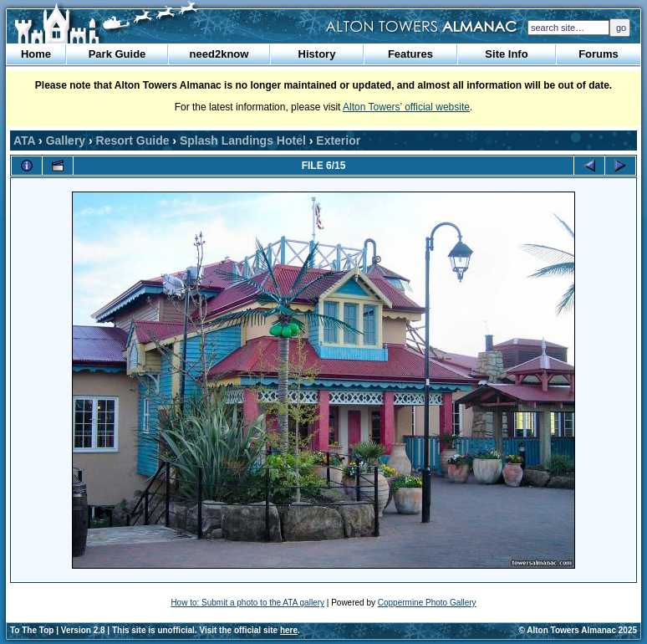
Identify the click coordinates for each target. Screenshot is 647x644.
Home (36, 54)
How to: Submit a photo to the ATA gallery (247, 603)
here (289, 630)
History (317, 54)
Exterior (338, 141)
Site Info (506, 54)
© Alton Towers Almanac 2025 (578, 630)
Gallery (66, 141)
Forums (599, 54)
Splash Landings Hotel (243, 141)
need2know (219, 54)
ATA (24, 141)
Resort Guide (133, 141)
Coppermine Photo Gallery (427, 603)
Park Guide (117, 54)
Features (410, 54)
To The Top (32, 630)
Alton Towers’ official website (406, 107)
